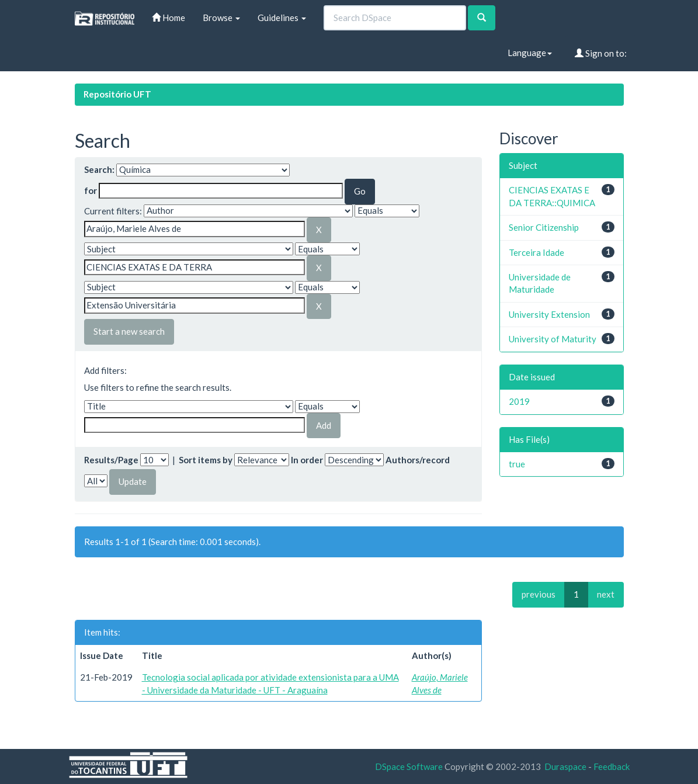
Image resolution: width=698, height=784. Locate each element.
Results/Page (111, 460)
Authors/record (418, 460)
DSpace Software (409, 766)
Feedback (612, 766)
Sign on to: (601, 53)
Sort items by (206, 460)
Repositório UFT (117, 94)
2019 (519, 401)
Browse (221, 18)
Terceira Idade (536, 252)
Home (169, 18)
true (517, 464)
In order (307, 460)
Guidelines (282, 18)
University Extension (549, 314)
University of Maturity (553, 339)
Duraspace (565, 766)
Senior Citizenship (544, 227)
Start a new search (129, 331)
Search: (99, 169)
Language (530, 53)
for (91, 190)
